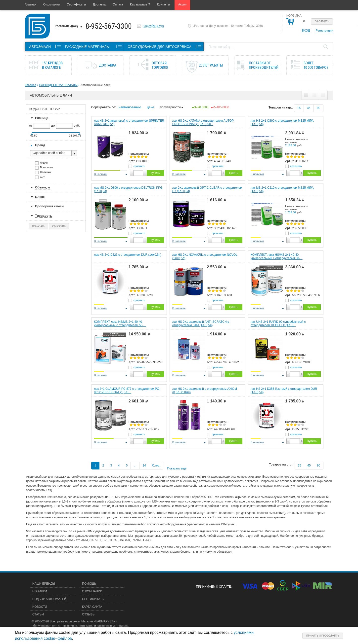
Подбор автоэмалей (49, 599)
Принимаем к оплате (213, 587)
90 (319, 108)
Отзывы (89, 614)
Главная (31, 4)
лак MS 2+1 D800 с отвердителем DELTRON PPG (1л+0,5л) (128, 189)
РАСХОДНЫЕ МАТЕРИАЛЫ (58, 85)
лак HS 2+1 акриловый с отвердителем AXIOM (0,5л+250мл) (205, 391)
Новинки (40, 591)
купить (155, 173)
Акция (45, 163)
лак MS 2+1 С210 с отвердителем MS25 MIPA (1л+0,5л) (282, 189)
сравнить (139, 166)
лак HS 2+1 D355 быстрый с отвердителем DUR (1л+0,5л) (284, 391)
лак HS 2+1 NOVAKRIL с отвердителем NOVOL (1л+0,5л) (205, 256)
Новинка (47, 173)
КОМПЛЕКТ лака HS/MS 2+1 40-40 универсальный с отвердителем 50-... (277, 256)
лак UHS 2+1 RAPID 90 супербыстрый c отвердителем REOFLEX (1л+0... (278, 323)
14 (144, 465)
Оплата (118, 4)
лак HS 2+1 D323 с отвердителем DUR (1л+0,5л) (128, 255)
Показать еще (177, 468)
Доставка (99, 4)
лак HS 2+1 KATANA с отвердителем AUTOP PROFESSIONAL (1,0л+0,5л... (203, 122)
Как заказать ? (140, 4)
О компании (51, 4)
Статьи (38, 614)
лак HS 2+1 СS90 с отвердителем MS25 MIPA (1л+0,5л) (282, 122)
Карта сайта (92, 607)
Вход (306, 31)
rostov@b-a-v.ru (153, 26)
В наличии (48, 168)
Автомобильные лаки (95, 85)
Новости (40, 607)
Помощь (89, 584)
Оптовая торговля (160, 65)
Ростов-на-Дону (66, 26)
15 (299, 108)
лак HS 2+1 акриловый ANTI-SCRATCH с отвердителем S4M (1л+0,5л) (201, 323)
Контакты (164, 4)
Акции (182, 4)
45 (309, 108)
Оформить (322, 21)
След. (156, 465)
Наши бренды (44, 584)
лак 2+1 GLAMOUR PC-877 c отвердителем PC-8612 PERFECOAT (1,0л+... (127, 391)
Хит (44, 177)
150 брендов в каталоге (52, 65)
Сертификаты (76, 4)
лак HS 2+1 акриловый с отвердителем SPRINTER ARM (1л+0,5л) (129, 122)
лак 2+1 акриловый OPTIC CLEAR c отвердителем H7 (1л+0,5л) (207, 189)
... (135, 465)
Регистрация (324, 31)
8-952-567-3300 (109, 26)
